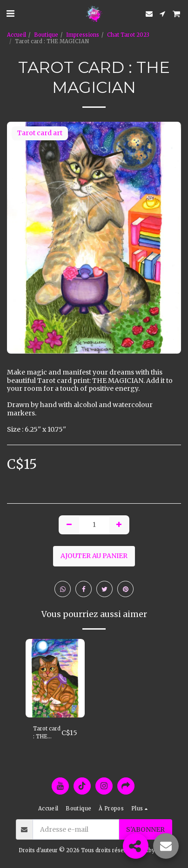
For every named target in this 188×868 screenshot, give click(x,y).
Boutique (46, 35)
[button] (10, 13)
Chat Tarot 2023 (128, 35)
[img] (55, 678)
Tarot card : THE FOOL (47, 733)
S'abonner (145, 829)
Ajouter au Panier (94, 556)
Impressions (83, 35)
